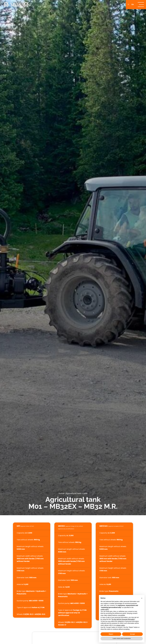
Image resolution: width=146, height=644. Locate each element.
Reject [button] (111, 634)
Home (61, 493)
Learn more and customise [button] (122, 638)
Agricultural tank (73, 493)
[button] (142, 598)
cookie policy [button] (105, 609)
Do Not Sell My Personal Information (123, 619)
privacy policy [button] (121, 625)
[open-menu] (141, 5)
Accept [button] (132, 634)
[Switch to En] (133, 5)
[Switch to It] (128, 5)
